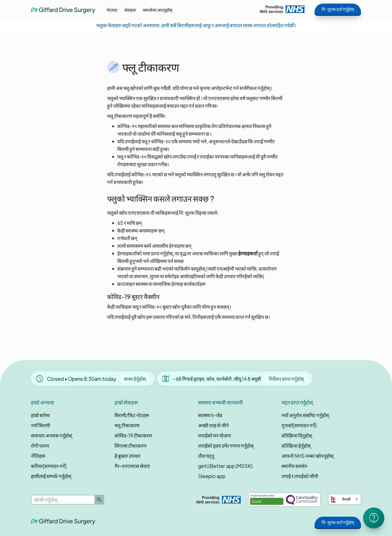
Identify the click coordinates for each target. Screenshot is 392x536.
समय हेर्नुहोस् (135, 379)
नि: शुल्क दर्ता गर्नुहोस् (338, 9)
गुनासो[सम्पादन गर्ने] (299, 425)
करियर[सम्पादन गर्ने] (49, 466)
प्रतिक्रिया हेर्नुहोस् (296, 446)
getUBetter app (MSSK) (225, 466)
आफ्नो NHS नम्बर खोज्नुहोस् (308, 456)
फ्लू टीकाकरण (127, 425)
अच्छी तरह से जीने (213, 425)
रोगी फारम (40, 446)
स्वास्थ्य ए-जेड (210, 415)
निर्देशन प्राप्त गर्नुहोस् (286, 379)
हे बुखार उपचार (127, 456)
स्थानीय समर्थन (294, 466)
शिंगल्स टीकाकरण (130, 446)
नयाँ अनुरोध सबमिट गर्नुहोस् (305, 415)
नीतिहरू (38, 456)
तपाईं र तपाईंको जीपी (300, 476)
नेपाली (341, 499)
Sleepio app (212, 476)
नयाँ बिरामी (40, 425)
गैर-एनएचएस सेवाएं (132, 466)
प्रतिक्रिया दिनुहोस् (297, 435)
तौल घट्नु (206, 456)
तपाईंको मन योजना (215, 435)
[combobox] (345, 499)
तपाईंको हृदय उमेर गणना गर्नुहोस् (226, 446)
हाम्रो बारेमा (40, 415)
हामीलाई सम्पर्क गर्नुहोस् (51, 476)
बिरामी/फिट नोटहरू (132, 415)
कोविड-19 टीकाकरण (133, 435)
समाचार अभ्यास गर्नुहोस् (52, 435)
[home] (63, 9)
